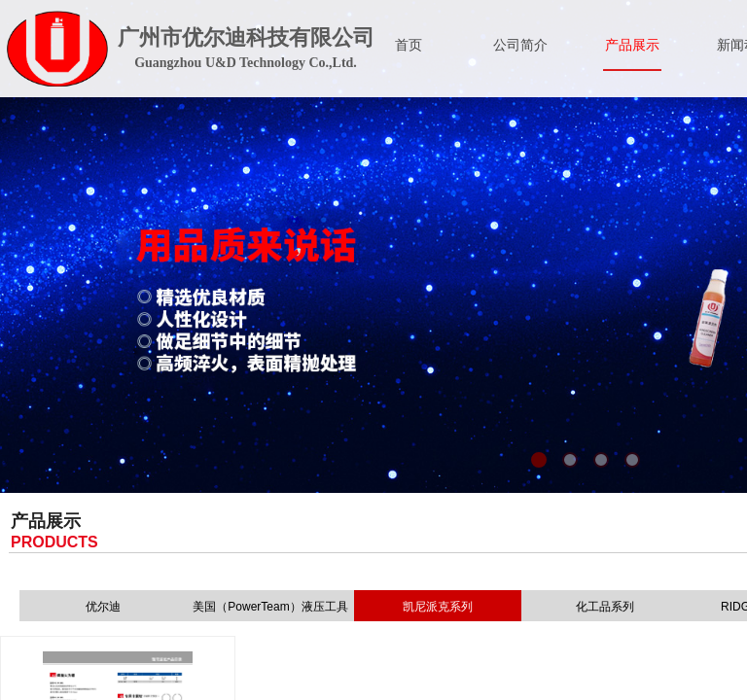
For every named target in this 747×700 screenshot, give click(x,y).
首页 (409, 45)
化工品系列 (605, 607)
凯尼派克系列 (438, 607)
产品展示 (632, 45)
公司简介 (520, 45)
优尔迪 (103, 607)
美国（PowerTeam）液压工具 (270, 607)
